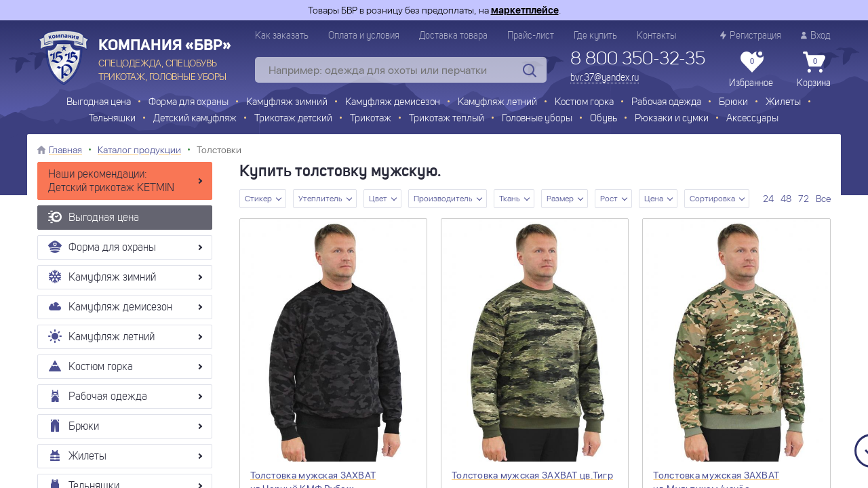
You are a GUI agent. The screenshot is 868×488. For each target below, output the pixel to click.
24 (768, 199)
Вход (816, 36)
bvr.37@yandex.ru (605, 78)
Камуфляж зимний (287, 103)
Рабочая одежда (666, 103)
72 (804, 199)
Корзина (814, 70)
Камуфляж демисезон (393, 103)
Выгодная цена (99, 103)
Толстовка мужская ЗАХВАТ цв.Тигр (532, 475)
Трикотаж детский (293, 119)
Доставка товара (453, 36)
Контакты (656, 36)
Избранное (751, 70)
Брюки (733, 103)
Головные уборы (537, 119)
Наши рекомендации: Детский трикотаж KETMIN (111, 182)
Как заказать (282, 36)
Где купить (595, 36)
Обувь (604, 119)
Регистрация (751, 36)
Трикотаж (371, 119)
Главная (65, 150)
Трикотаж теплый (447, 119)
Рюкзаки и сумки (672, 119)
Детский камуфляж (195, 119)
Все (823, 199)
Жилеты (783, 103)
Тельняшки (112, 119)
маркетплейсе (525, 10)
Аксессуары (752, 119)
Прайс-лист (531, 36)
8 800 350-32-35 (638, 60)
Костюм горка (584, 103)
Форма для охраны (189, 103)
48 (786, 199)
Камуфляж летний (497, 103)
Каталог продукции (139, 150)
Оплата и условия (364, 36)
